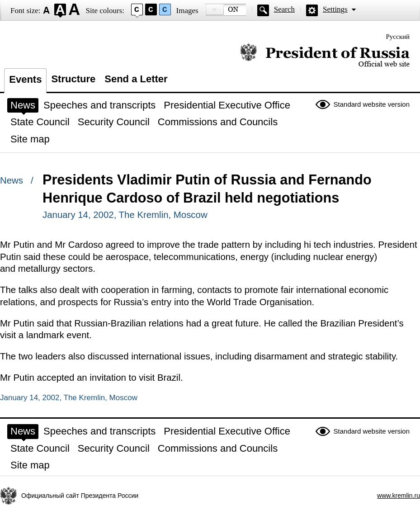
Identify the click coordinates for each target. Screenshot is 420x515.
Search (284, 9)
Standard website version (372, 104)
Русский (398, 37)
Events (25, 79)
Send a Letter (136, 79)
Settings (335, 9)
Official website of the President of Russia (325, 55)
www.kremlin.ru (399, 496)
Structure (73, 79)
